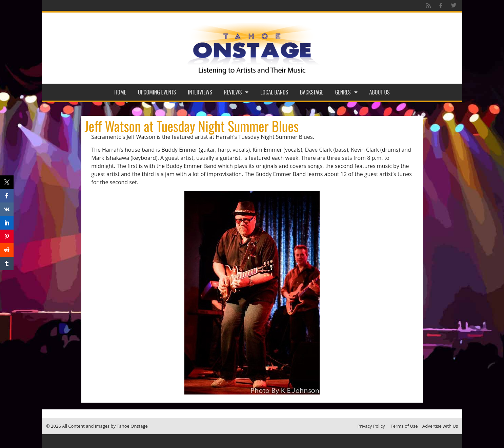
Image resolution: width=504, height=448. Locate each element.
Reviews (236, 92)
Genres (346, 92)
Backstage (312, 92)
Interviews (200, 92)
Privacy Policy (371, 426)
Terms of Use (404, 426)
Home (120, 92)
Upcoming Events (157, 92)
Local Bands (274, 92)
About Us (380, 92)
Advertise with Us (440, 426)
